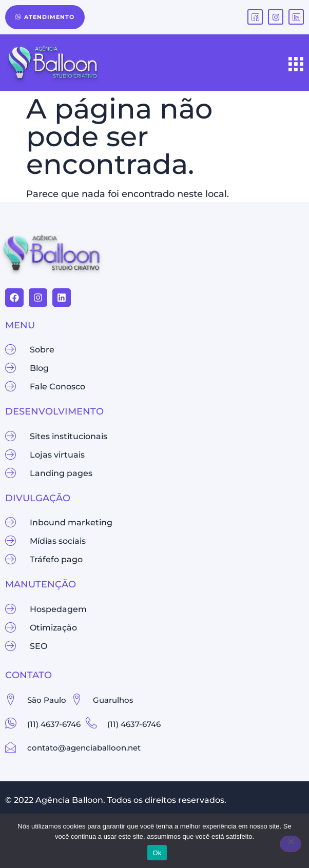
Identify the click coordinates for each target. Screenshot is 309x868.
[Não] (291, 844)
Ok (157, 853)
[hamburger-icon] (296, 65)
